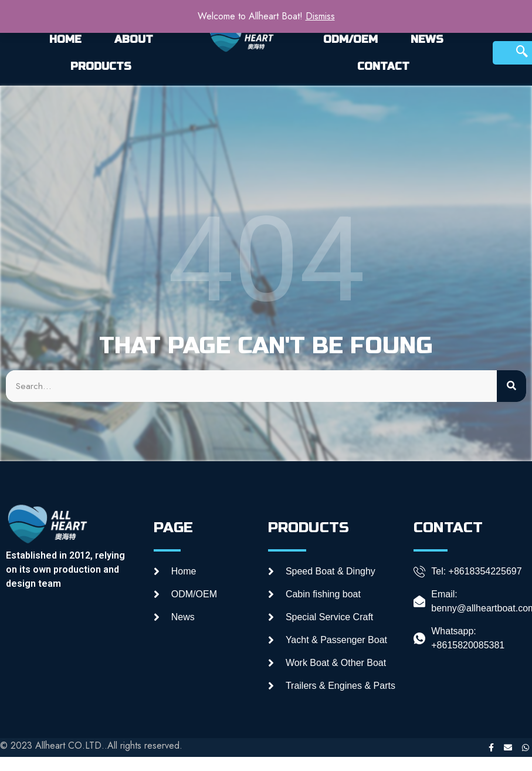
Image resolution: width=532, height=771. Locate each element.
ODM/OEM (350, 39)
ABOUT (134, 39)
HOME (65, 39)
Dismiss (320, 16)
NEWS (427, 39)
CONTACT (383, 66)
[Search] (511, 386)
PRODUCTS (101, 66)
